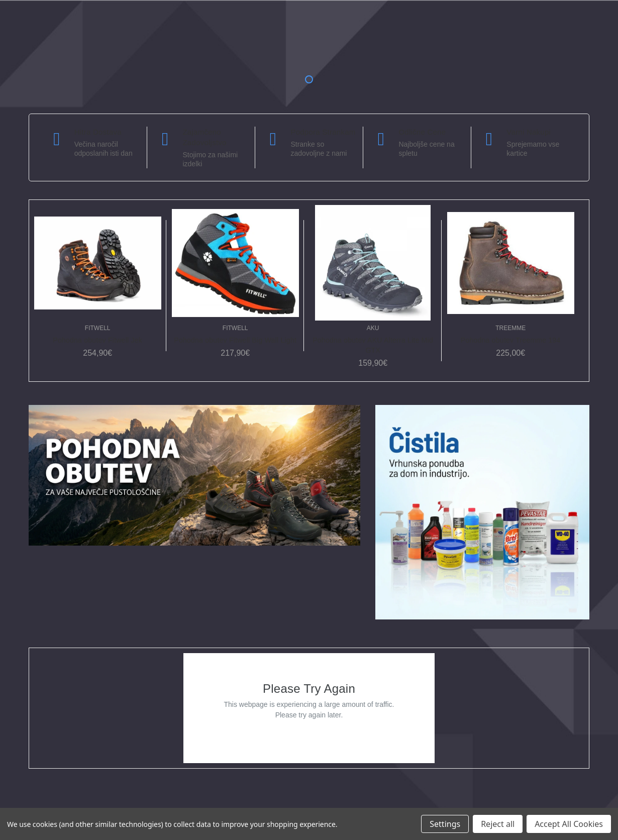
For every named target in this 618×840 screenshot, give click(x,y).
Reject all (498, 824)
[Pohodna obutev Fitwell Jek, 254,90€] (98, 263)
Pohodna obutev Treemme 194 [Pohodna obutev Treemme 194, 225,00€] (511, 340)
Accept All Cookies (569, 824)
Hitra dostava (98, 132)
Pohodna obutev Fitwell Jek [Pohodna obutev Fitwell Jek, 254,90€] (97, 340)
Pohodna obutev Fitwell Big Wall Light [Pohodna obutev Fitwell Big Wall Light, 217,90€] (235, 340)
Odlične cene (422, 132)
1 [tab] (309, 79)
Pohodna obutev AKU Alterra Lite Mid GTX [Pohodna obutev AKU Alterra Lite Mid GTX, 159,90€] (373, 345)
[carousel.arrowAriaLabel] (57, 139)
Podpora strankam (323, 132)
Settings (445, 824)
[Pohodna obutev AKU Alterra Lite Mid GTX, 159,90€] (373, 263)
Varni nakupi (529, 132)
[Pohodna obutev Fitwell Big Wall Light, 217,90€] (235, 263)
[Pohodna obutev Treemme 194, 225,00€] (511, 263)
